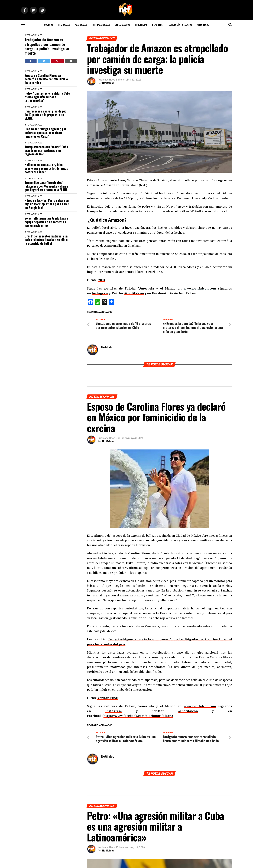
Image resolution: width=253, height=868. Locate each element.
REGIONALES (64, 25)
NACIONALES (81, 25)
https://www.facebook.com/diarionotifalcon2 (138, 716)
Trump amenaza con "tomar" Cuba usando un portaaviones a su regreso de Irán (46, 150)
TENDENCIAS (141, 25)
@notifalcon (134, 293)
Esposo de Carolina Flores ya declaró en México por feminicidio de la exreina (46, 79)
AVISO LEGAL (203, 25)
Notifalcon (108, 83)
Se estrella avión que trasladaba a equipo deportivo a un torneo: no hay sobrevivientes (46, 222)
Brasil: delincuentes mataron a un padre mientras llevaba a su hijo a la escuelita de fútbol (46, 240)
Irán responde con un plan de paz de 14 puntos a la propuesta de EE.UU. (46, 115)
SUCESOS (49, 25)
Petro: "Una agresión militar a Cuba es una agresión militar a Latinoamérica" (47, 97)
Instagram (100, 293)
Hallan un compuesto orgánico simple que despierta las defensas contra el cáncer (46, 168)
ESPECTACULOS (122, 25)
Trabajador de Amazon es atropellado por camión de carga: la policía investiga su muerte (47, 46)
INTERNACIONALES (101, 25)
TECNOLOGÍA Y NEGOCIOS (180, 25)
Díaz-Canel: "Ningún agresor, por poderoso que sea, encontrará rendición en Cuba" (45, 133)
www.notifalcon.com (200, 288)
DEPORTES (157, 25)
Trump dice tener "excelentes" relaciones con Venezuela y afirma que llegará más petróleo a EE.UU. (46, 186)
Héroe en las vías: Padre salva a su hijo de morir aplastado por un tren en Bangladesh (47, 204)
